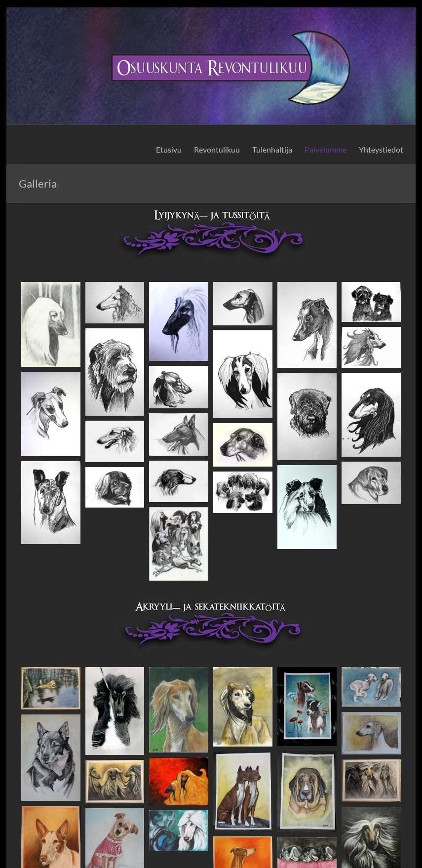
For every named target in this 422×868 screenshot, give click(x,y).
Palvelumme (326, 149)
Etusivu (169, 149)
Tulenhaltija (272, 149)
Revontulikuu (217, 149)
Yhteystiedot (381, 149)
